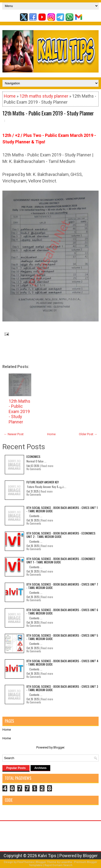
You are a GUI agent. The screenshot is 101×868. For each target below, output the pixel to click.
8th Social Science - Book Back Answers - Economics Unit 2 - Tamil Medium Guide (61, 535)
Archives (41, 768)
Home (10, 96)
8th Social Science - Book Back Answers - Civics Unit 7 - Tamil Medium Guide (62, 586)
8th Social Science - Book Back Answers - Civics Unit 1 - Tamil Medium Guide (62, 509)
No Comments (34, 469)
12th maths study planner (44, 96)
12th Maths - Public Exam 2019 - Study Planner (48, 113)
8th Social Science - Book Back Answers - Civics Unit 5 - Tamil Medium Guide (62, 637)
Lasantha (66, 862)
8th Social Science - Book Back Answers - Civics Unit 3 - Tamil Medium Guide (62, 688)
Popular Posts (16, 768)
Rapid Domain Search (58, 865)
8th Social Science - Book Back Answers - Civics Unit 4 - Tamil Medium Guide (62, 663)
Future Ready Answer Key (43, 482)
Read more (47, 466)
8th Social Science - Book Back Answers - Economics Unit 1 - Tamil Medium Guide (61, 560)
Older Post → (88, 434)
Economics (33, 457)
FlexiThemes (26, 862)
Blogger (59, 747)
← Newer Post (14, 434)
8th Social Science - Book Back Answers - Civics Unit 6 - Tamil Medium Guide (62, 611)
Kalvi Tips (47, 856)
